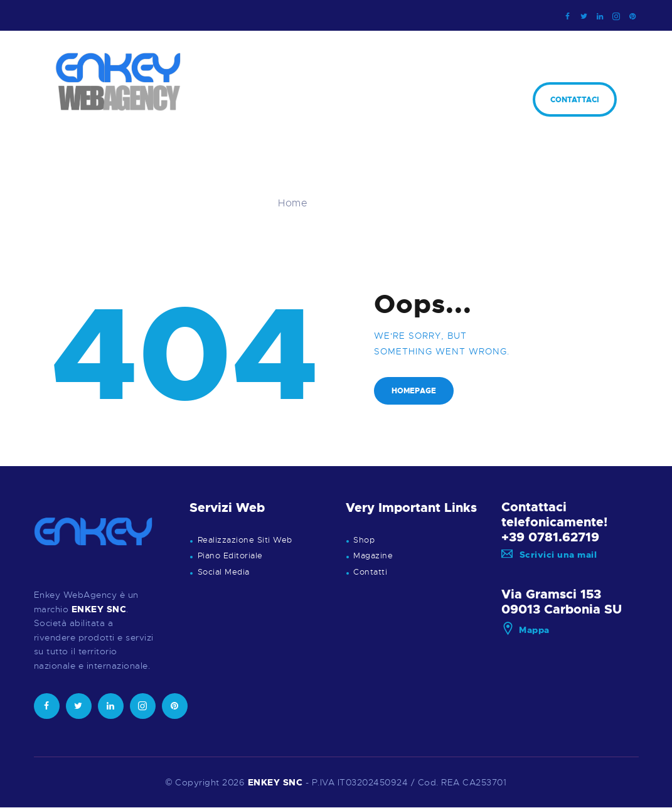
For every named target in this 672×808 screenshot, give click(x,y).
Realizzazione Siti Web (245, 540)
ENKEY (264, 782)
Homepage (414, 391)
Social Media (224, 572)
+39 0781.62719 (550, 537)
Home (293, 204)
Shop (364, 540)
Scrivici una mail (549, 555)
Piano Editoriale (230, 556)
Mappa (525, 630)
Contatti (370, 572)
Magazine (373, 556)
